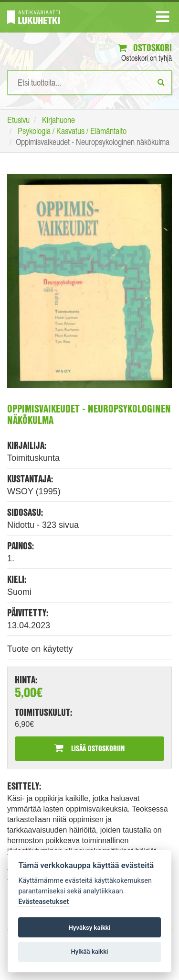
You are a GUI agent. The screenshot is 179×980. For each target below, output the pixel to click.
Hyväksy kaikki (89, 928)
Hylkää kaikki (89, 952)
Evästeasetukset (43, 902)
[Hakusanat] (89, 82)
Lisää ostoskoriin (89, 748)
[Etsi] (161, 82)
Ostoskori (145, 48)
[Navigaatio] (163, 19)
